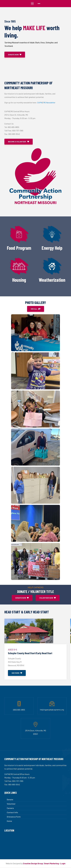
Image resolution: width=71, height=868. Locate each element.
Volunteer (11, 804)
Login (63, 864)
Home (9, 821)
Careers (10, 808)
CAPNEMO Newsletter (46, 102)
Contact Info (12, 813)
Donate (10, 800)
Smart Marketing (51, 864)
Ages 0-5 (12, 649)
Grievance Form (14, 817)
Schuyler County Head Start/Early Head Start (33, 653)
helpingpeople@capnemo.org (52, 710)
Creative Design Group (33, 864)
